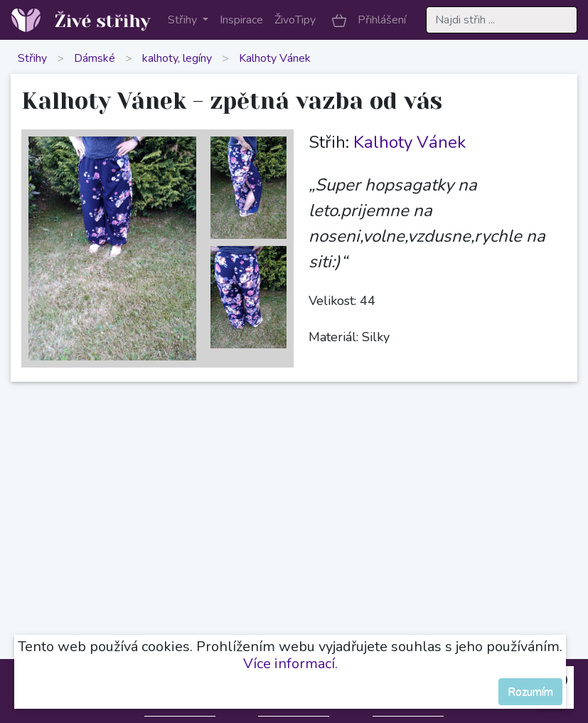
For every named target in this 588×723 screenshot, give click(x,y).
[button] (339, 20)
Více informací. (290, 664)
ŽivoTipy (295, 20)
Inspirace (241, 20)
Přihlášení (382, 20)
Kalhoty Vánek (275, 58)
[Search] (502, 20)
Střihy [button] (184, 20)
